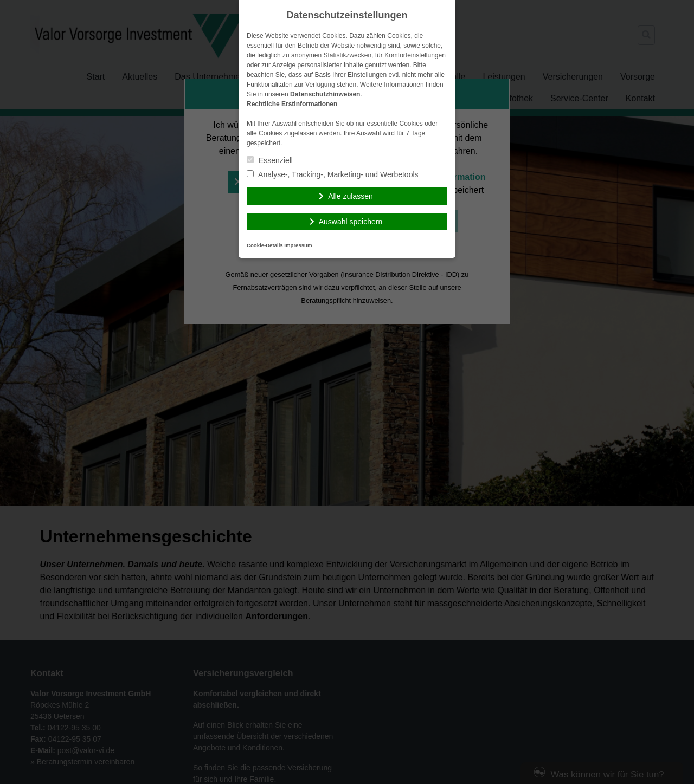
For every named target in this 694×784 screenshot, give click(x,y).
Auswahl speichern (351, 222)
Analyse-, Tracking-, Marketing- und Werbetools (333, 174)
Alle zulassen (351, 196)
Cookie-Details (265, 245)
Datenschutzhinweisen (325, 94)
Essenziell (270, 160)
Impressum (298, 245)
